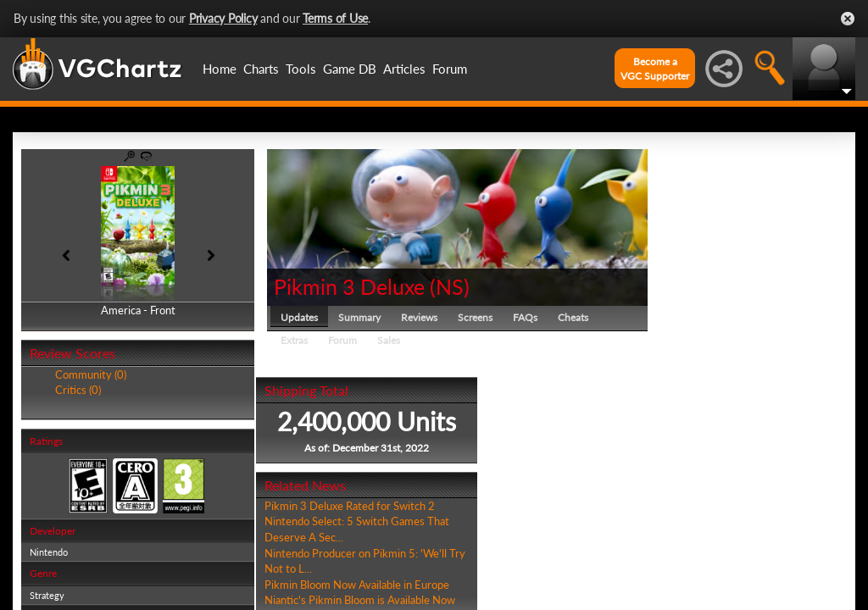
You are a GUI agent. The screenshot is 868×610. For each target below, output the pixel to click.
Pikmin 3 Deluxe (349, 286)
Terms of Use (335, 18)
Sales (389, 340)
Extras (294, 340)
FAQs (525, 317)
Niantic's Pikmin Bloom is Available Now (360, 600)
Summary (359, 317)
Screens (475, 317)
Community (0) (91, 374)
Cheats (573, 317)
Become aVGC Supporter (655, 69)
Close (848, 19)
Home (220, 69)
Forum (450, 69)
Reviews (419, 317)
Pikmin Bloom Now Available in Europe (357, 585)
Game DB (350, 69)
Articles (404, 69)
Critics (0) (78, 390)
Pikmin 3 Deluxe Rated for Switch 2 (350, 506)
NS (450, 286)
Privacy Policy (223, 18)
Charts (261, 69)
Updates (299, 317)
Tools (301, 69)
